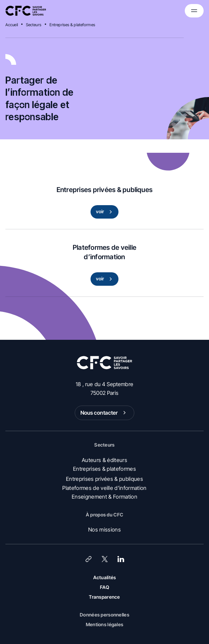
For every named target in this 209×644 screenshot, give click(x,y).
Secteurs (34, 25)
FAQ (105, 587)
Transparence (104, 597)
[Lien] (89, 559)
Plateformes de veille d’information (104, 488)
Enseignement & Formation (104, 497)
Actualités (105, 577)
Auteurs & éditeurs (104, 460)
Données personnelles (104, 615)
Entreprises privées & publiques (104, 479)
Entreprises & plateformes (72, 25)
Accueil (12, 25)
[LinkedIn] (121, 559)
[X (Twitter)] (105, 559)
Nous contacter (105, 413)
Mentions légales (104, 624)
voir (106, 212)
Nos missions (104, 530)
